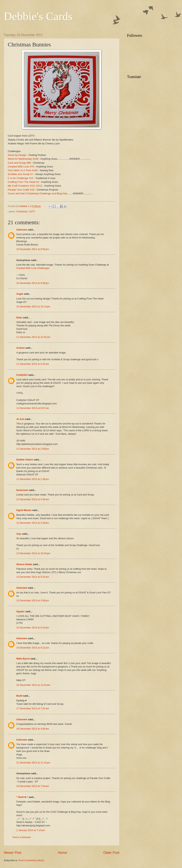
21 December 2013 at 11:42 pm (33, 763)
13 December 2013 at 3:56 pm (33, 600)
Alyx (19, 534)
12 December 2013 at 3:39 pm (33, 523)
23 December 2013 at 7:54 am (33, 786)
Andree (20, 348)
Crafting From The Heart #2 (23, 182)
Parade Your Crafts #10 (21, 190)
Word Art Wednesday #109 (23, 159)
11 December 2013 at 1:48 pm (33, 479)
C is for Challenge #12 (20, 178)
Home (62, 853)
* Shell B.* (22, 797)
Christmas (22, 211)
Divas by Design (17, 155)
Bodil (19, 696)
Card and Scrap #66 (19, 163)
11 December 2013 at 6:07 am (33, 408)
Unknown (22, 230)
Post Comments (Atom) (31, 860)
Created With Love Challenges (33, 268)
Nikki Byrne (23, 659)
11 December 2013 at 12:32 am (33, 337)
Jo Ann (20, 419)
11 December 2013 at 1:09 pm (33, 449)
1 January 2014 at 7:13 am (31, 830)
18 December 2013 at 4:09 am (33, 729)
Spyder (20, 611)
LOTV (32, 211)
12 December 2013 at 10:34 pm (33, 553)
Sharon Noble (24, 564)
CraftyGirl (22, 375)
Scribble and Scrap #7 (20, 174)
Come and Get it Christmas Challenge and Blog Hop (37, 193)
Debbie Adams (25, 460)
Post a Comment (22, 837)
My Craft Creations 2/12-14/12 (25, 186)
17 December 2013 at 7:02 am (33, 708)
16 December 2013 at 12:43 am (33, 685)
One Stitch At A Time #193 (23, 170)
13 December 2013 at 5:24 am (33, 577)
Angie (20, 294)
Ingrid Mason (24, 510)
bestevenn (22, 490)
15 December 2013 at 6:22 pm (33, 648)
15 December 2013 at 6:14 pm (33, 628)
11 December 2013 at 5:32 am (33, 364)
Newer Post (13, 853)
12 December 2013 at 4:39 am (33, 499)
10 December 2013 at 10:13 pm (33, 307)
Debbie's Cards (38, 16)
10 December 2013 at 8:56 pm (33, 249)
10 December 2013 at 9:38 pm (33, 283)
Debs (19, 318)
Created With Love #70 (21, 167)
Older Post (111, 853)
